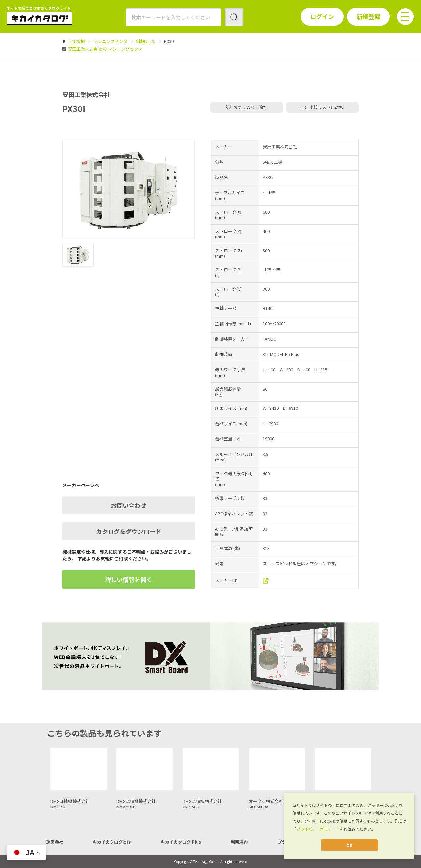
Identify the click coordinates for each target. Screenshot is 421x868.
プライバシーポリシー (316, 829)
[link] (76, 41)
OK (349, 845)
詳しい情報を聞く (129, 579)
